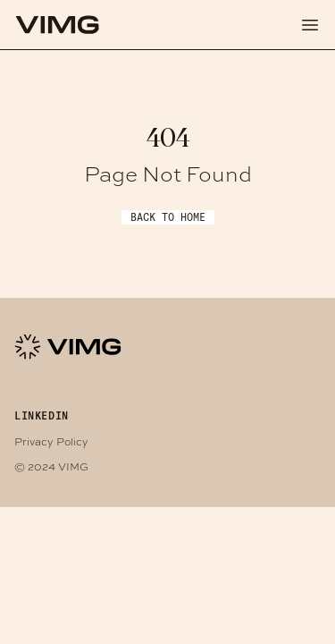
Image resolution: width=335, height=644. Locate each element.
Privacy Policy (51, 441)
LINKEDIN (42, 415)
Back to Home (168, 217)
